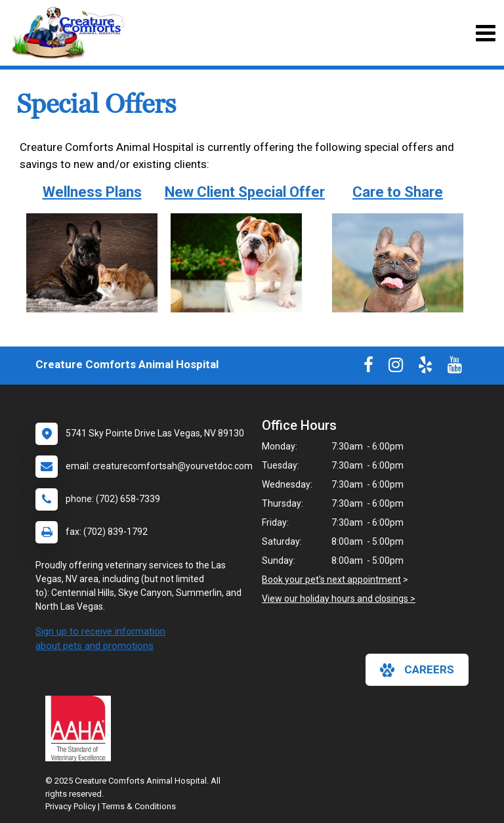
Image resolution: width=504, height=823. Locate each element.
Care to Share (398, 192)
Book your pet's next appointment (331, 580)
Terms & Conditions (139, 806)
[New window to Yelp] (425, 368)
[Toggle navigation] (485, 33)
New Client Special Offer (245, 192)
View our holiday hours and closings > (339, 599)
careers (417, 670)
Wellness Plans (92, 192)
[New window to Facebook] (368, 368)
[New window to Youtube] (455, 368)
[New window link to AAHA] (81, 728)
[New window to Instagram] (396, 368)
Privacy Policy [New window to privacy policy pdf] (71, 806)
